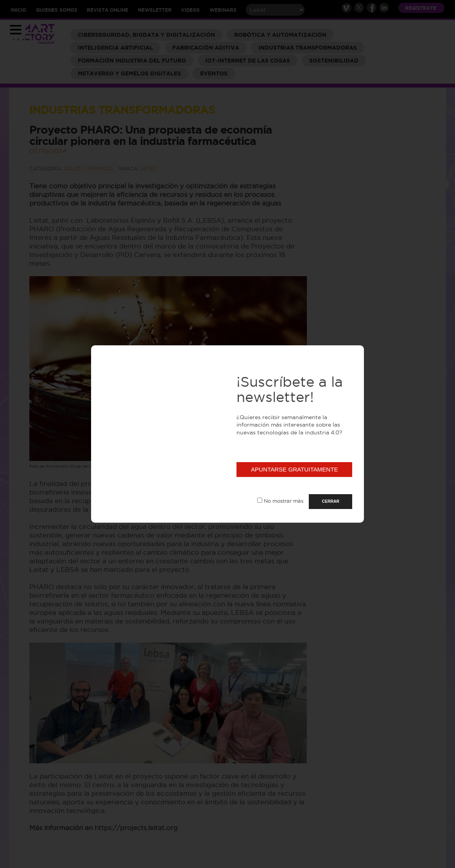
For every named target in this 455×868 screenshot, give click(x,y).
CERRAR (331, 501)
